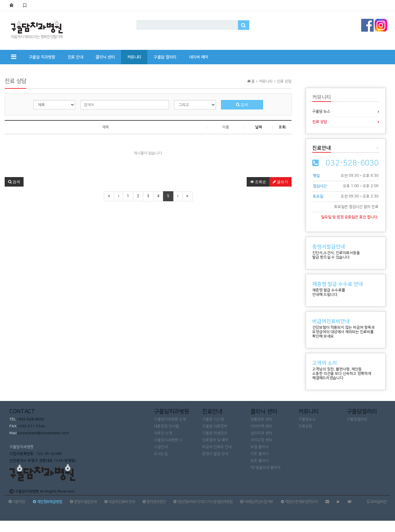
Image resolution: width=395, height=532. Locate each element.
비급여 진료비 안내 (217, 447)
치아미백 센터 (261, 426)
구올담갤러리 (357, 419)
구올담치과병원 (21, 447)
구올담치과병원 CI (168, 440)
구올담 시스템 (213, 419)
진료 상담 (320, 122)
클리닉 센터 (105, 57)
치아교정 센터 (261, 440)
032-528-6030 (352, 163)
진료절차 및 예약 (215, 440)
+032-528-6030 (30, 419)
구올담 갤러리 (165, 57)
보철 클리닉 (260, 447)
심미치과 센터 (261, 433)
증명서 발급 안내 (215, 454)
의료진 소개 (163, 433)
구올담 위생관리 (215, 433)
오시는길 (161, 454)
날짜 (259, 127)
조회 (282, 127)
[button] (14, 182)
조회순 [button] (258, 182)
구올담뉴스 (307, 419)
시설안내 (161, 447)
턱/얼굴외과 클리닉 (266, 468)
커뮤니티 (134, 57)
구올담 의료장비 (215, 426)
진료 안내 (76, 57)
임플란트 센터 (261, 419)
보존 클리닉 (260, 461)
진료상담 (305, 426)
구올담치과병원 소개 (170, 419)
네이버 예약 (199, 57)
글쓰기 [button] (280, 182)
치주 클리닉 (260, 454)
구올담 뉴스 (321, 111)
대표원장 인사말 (166, 426)
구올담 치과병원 (42, 57)
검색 (242, 105)
